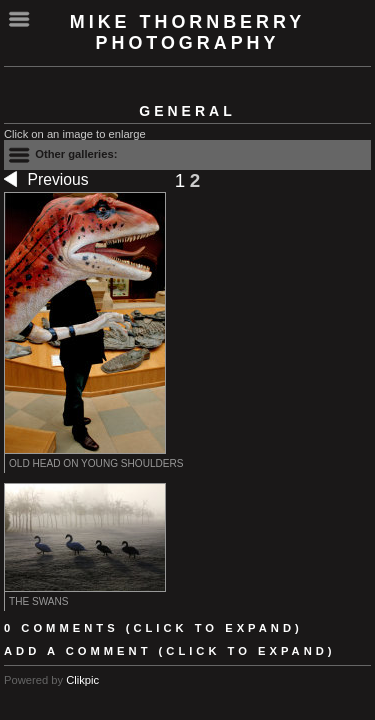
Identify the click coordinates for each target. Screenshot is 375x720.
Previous (46, 181)
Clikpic (82, 680)
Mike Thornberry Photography (187, 32)
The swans (39, 601)
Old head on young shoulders (96, 463)
